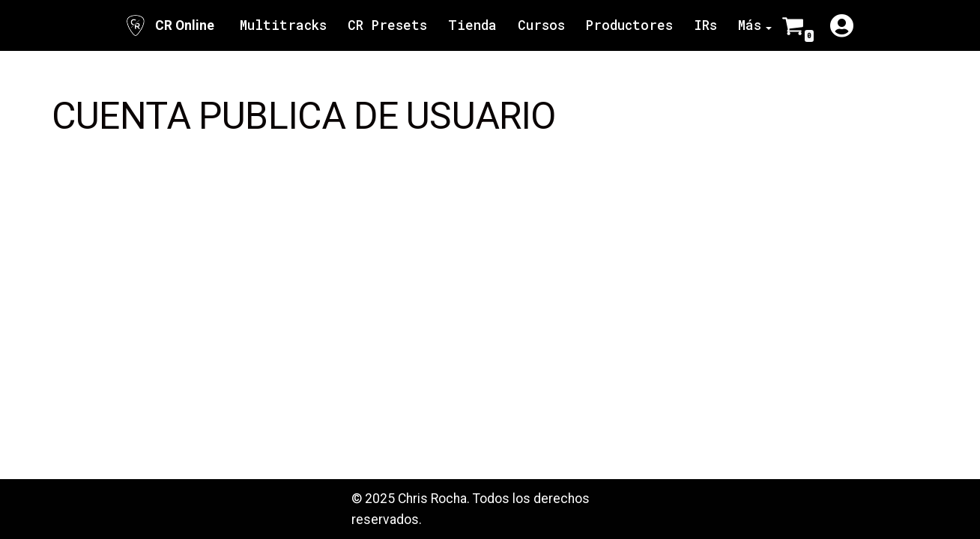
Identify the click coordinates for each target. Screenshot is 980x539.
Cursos (541, 25)
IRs (705, 25)
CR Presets (387, 25)
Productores (629, 25)
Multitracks (283, 25)
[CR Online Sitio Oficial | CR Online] (169, 25)
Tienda (472, 25)
